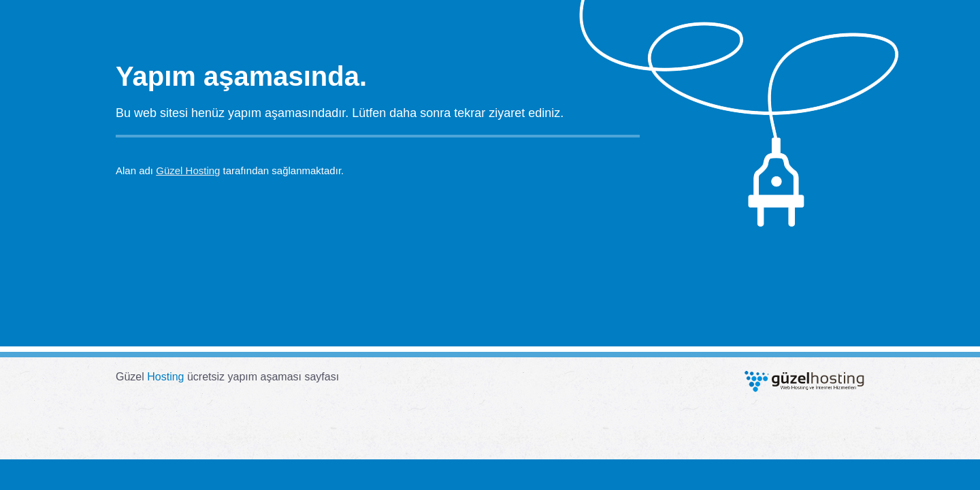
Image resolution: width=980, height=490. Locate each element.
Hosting (165, 377)
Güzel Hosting (188, 170)
